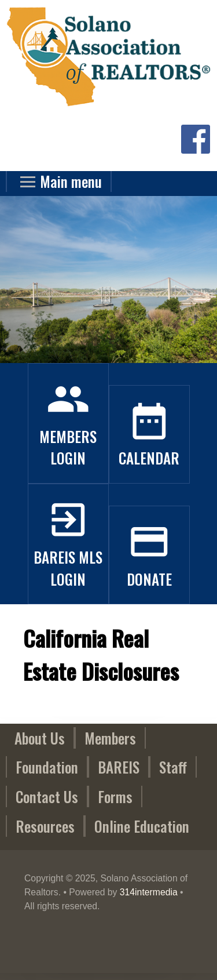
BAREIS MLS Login (68, 557)
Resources (45, 826)
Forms (115, 796)
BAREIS (119, 767)
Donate (149, 568)
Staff (173, 767)
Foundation (47, 767)
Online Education (142, 826)
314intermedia (149, 892)
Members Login (68, 436)
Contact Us (47, 796)
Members (110, 738)
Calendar (149, 447)
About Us (40, 738)
